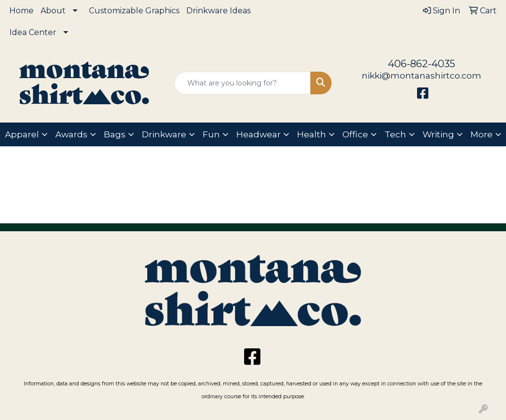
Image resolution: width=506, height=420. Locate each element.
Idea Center (33, 32)
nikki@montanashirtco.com (422, 75)
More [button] (482, 134)
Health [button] (312, 134)
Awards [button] (71, 134)
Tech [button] (395, 134)
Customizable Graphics (134, 11)
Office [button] (355, 134)
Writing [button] (438, 134)
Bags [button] (115, 134)
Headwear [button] (258, 134)
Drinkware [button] (164, 134)
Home (21, 11)
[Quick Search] (242, 83)
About (53, 11)
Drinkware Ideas (218, 11)
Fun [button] (211, 134)
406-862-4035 (422, 64)
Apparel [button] (22, 134)
